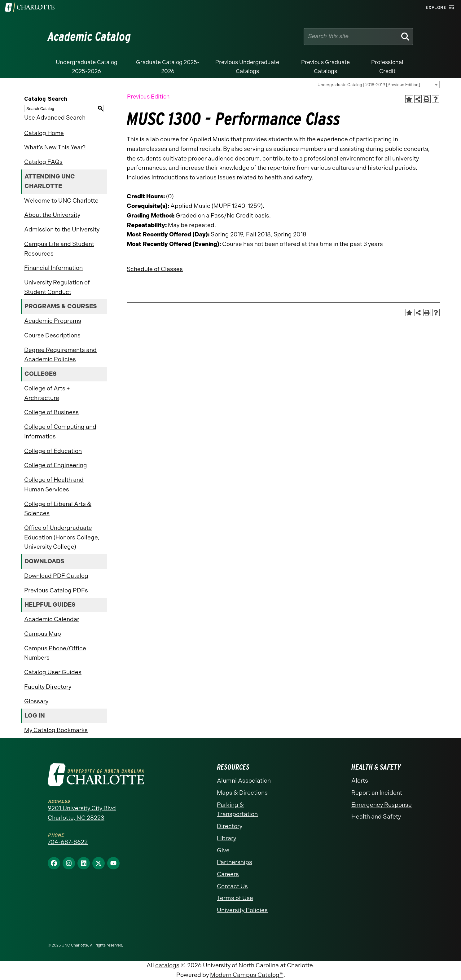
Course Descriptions (52, 335)
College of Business (51, 412)
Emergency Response (382, 805)
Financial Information (53, 268)
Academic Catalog (89, 37)
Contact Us (232, 886)
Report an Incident (377, 793)
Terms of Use (235, 898)
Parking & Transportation (237, 810)
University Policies (242, 910)
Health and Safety (376, 817)
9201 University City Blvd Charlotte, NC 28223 (82, 813)
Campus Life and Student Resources (59, 249)
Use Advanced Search (55, 118)
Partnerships (235, 862)
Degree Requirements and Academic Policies (60, 355)
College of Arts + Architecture (47, 393)
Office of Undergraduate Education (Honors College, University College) (62, 537)
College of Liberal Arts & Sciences (58, 509)
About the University (52, 215)
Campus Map (43, 634)
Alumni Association (244, 781)
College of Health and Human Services (54, 485)
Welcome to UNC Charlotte (61, 201)
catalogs (167, 965)
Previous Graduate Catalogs (325, 67)
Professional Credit (387, 67)
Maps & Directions (242, 793)
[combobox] (378, 85)
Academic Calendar (52, 619)
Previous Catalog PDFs (56, 590)
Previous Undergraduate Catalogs (247, 67)
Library (226, 838)
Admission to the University (62, 229)
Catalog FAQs (43, 162)
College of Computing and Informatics (60, 432)
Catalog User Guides (53, 672)
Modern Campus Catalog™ (247, 975)
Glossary (36, 701)
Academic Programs (53, 321)
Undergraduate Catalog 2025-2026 (87, 67)
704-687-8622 (68, 842)
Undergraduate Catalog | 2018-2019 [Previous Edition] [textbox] (369, 85)
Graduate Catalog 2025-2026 (168, 67)
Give (223, 850)
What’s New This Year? (55, 147)
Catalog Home (44, 133)
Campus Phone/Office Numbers (55, 653)
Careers (228, 874)
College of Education (53, 451)
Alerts (360, 781)
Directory (230, 826)
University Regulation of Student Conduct (57, 287)
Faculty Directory (48, 687)
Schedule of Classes (155, 269)
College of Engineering (56, 465)
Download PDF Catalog (56, 576)
